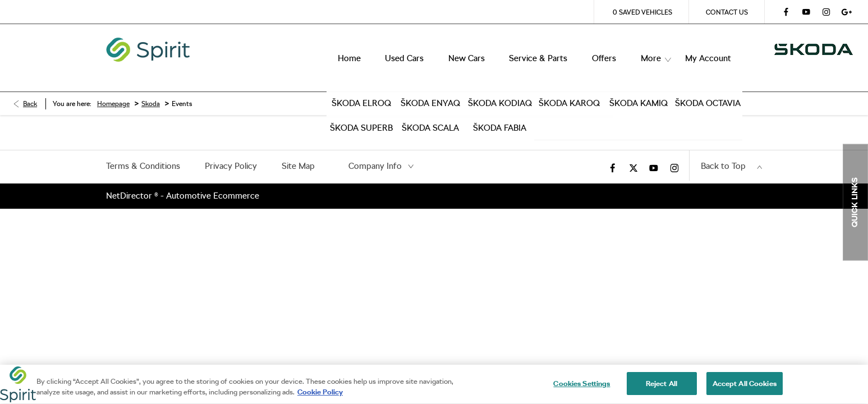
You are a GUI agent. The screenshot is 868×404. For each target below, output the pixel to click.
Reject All (662, 389)
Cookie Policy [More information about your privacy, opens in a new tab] (320, 398)
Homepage (113, 87)
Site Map (298, 149)
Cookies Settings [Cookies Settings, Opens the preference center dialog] (582, 389)
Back (30, 87)
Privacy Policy (231, 149)
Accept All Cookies (745, 389)
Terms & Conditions (143, 149)
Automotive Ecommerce (213, 179)
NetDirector (130, 179)
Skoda (151, 87)
